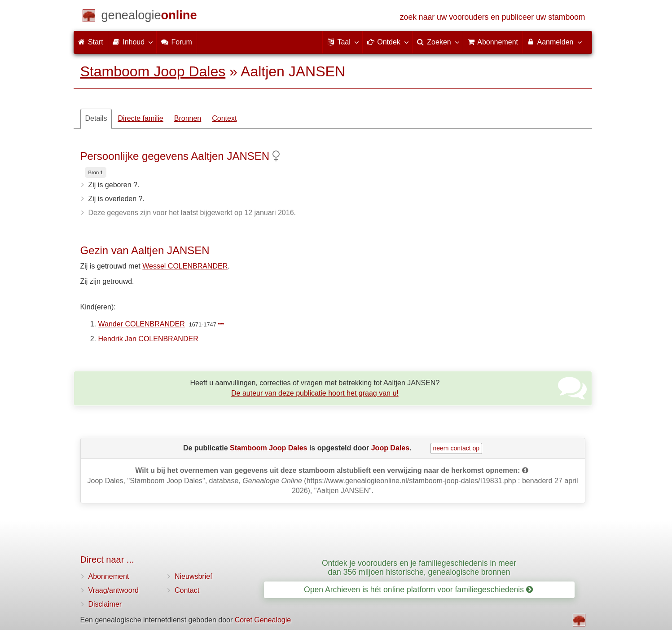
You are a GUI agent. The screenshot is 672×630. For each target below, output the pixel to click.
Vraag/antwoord (114, 590)
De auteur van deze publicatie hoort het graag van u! (315, 393)
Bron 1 (96, 172)
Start (91, 42)
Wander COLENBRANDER (142, 324)
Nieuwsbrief (193, 576)
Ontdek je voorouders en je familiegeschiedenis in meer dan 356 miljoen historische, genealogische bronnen (419, 567)
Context (224, 118)
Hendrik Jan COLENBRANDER (148, 339)
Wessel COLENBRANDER (185, 266)
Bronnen (188, 118)
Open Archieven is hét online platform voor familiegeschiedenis (418, 590)
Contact (187, 590)
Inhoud (132, 42)
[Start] (149, 17)
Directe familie (140, 118)
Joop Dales (390, 448)
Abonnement (109, 576)
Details (96, 118)
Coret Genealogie (263, 620)
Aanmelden (554, 42)
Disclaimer (105, 604)
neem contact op (457, 448)
